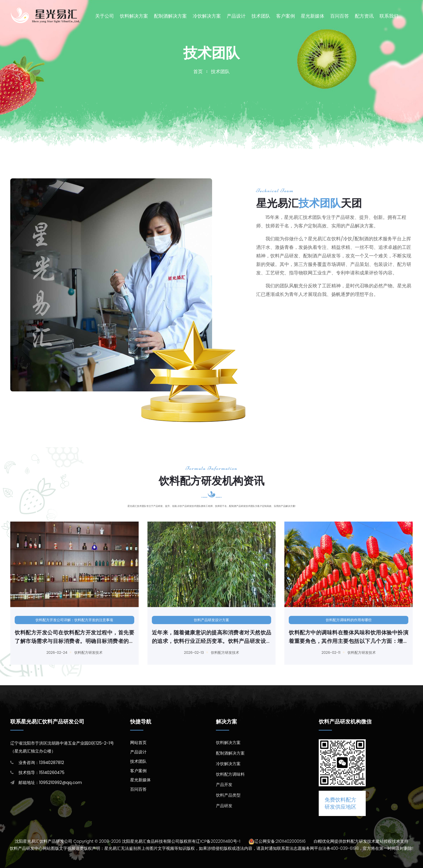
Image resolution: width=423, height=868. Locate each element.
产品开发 (224, 785)
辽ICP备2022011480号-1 (218, 841)
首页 (198, 72)
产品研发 (224, 806)
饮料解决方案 (134, 16)
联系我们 (389, 16)
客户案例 (286, 16)
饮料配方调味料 (230, 774)
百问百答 (340, 16)
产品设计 (236, 16)
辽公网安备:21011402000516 (280, 841)
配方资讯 (364, 16)
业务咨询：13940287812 (41, 763)
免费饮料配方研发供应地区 (340, 803)
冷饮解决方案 (207, 16)
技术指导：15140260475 (41, 773)
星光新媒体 (313, 16)
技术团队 (261, 16)
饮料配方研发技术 (83, 652)
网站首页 (138, 743)
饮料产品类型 (228, 795)
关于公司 (105, 16)
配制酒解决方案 (170, 16)
